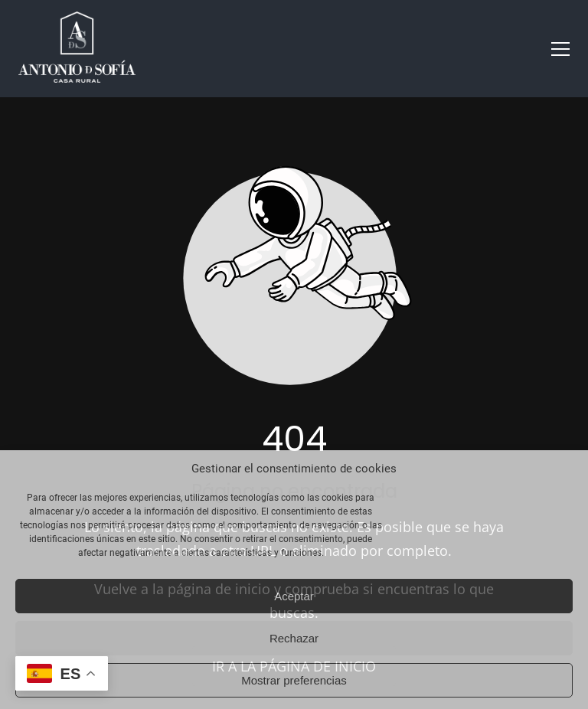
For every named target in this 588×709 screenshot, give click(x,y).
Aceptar (294, 596)
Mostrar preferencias (294, 680)
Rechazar (294, 638)
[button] (560, 49)
